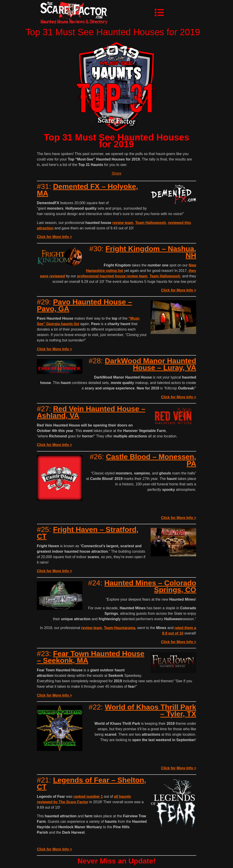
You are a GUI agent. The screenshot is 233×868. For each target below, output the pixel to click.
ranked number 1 (88, 797)
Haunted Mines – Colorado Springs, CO (150, 586)
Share (117, 173)
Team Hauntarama (120, 628)
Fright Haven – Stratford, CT (88, 533)
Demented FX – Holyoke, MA (87, 190)
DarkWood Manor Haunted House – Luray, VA (151, 364)
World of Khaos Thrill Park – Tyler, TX (151, 710)
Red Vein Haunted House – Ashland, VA (91, 412)
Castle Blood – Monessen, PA (151, 460)
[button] (159, 13)
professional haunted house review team (112, 276)
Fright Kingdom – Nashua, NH (151, 252)
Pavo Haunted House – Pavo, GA (84, 305)
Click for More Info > (54, 237)
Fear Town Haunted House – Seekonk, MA (91, 657)
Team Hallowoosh (151, 223)
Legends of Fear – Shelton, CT (91, 783)
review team (123, 223)
